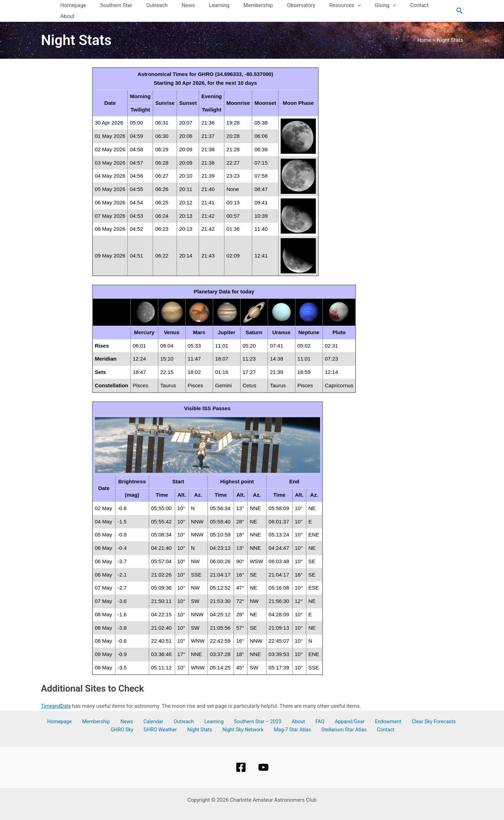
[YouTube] (263, 756)
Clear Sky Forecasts (397, 711)
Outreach (173, 711)
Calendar (147, 711)
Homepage (65, 711)
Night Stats (189, 719)
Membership (98, 711)
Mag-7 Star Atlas (275, 719)
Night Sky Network (229, 719)
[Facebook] (241, 756)
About (277, 711)
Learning (199, 711)
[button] (355, 5)
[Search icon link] (460, 6)
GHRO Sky (438, 711)
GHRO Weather (153, 719)
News (125, 711)
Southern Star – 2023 (240, 711)
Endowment (355, 711)
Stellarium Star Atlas (324, 719)
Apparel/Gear (320, 711)
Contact (362, 719)
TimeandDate (57, 695)
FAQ (294, 711)
